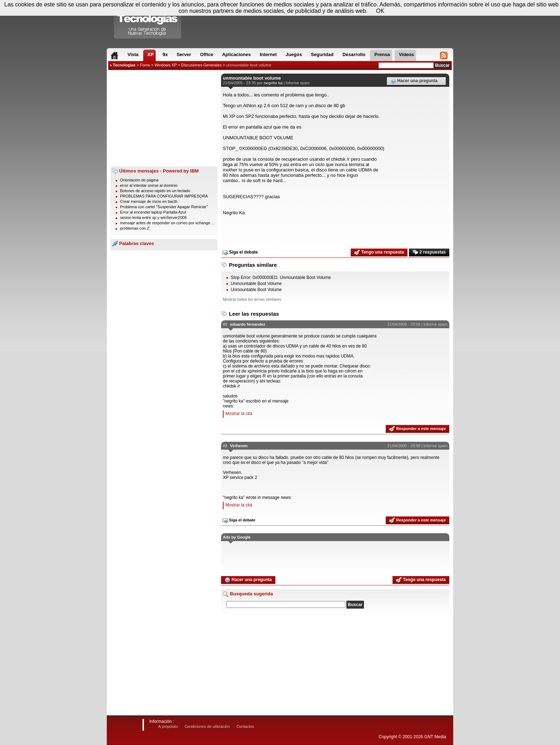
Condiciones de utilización (207, 726)
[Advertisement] (164, 118)
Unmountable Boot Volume (256, 284)
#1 (225, 324)
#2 (225, 446)
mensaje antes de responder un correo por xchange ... (167, 223)
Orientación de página (139, 180)
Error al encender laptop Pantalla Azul (153, 212)
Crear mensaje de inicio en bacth (149, 201)
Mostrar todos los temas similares (252, 299)
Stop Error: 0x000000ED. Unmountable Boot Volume (281, 277)
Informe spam (298, 83)
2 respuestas (429, 252)
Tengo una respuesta (379, 252)
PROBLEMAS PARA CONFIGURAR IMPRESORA (164, 196)
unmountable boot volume (249, 65)
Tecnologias (124, 65)
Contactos (245, 726)
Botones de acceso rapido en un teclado (155, 191)
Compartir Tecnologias (148, 21)
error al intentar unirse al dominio (149, 185)
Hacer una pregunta (414, 81)
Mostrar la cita (239, 414)
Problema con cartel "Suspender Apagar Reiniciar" (164, 207)
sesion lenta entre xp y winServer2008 (153, 217)
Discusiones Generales (201, 65)
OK (380, 11)
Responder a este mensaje (417, 429)
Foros (145, 65)
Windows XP (166, 65)
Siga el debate (240, 252)
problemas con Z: (135, 228)
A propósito (168, 726)
